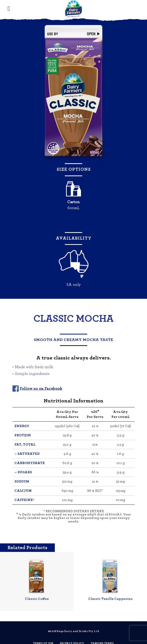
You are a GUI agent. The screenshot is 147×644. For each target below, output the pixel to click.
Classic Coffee (37, 599)
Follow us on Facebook (41, 388)
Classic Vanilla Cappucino (110, 599)
